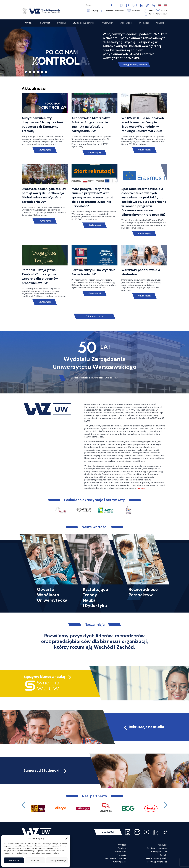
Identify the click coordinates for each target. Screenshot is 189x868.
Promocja (121, 855)
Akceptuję (14, 861)
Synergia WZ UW (159, 852)
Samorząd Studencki (45, 770)
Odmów (35, 861)
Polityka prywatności (157, 862)
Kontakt (164, 855)
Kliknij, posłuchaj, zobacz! (134, 65)
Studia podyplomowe (157, 848)
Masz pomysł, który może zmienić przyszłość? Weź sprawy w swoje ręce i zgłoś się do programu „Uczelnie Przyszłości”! (92, 197)
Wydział (122, 845)
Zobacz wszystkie (94, 316)
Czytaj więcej (45, 150)
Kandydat (163, 845)
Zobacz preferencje (57, 861)
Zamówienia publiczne (115, 858)
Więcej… (142, 488)
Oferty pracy (120, 862)
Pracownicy (120, 852)
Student (122, 848)
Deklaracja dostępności (156, 858)
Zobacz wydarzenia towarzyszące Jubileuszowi (95, 378)
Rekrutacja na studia (144, 727)
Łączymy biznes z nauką (44, 677)
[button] (66, 838)
